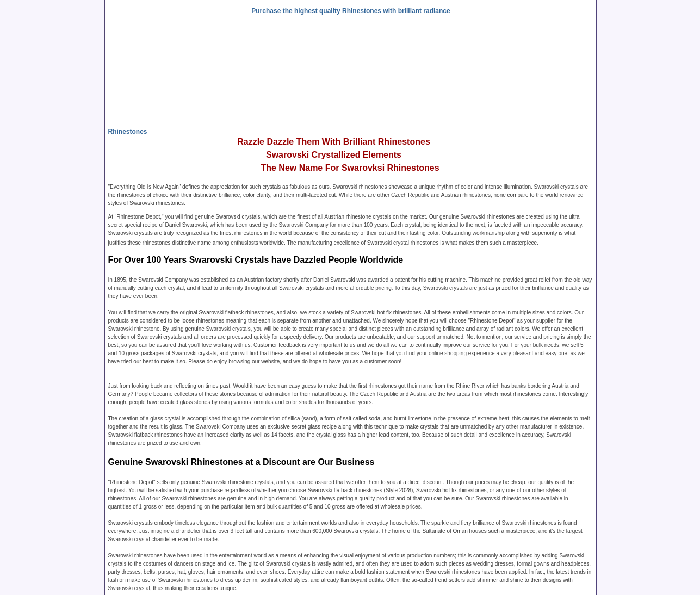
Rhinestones (128, 132)
